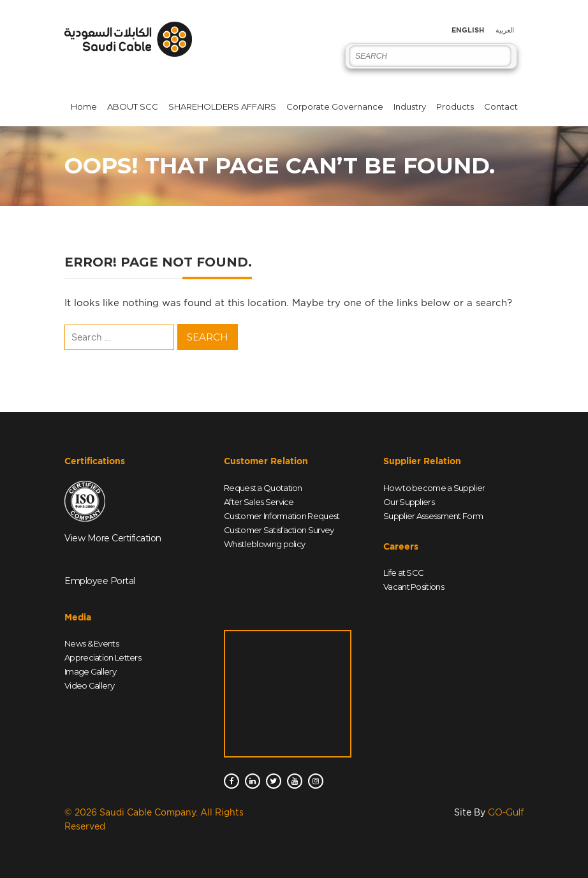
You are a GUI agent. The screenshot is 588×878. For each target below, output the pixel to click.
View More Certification (113, 538)
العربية (505, 30)
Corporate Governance (335, 106)
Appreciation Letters (103, 657)
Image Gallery (90, 671)
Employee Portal (100, 581)
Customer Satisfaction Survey (279, 530)
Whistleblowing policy (264, 544)
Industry (410, 106)
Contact (501, 106)
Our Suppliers (409, 502)
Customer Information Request (282, 516)
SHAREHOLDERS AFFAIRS (222, 106)
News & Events (92, 643)
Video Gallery (89, 685)
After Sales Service (259, 502)
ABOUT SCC (133, 106)
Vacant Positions (414, 587)
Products (455, 106)
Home (84, 106)
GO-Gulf (506, 812)
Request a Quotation (263, 488)
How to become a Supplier (434, 488)
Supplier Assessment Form (433, 516)
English (468, 30)
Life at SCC (403, 573)
